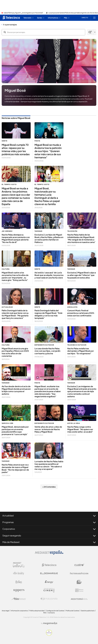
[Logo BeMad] (79, 582)
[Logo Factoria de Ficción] (79, 573)
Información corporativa (19, 611)
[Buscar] (90, 32)
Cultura (6, 269)
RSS (45, 613)
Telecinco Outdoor (77, 345)
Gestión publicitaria (88, 611)
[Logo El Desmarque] (49, 573)
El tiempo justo (9, 184)
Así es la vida (74, 423)
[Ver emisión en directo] (84, 18)
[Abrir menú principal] (94, 18)
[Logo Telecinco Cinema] (49, 590)
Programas (49, 522)
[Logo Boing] (19, 582)
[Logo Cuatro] (79, 565)
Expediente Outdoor (44, 345)
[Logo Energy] (49, 582)
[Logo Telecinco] (49, 565)
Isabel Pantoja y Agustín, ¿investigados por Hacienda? (23, 13)
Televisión (72, 231)
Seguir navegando (49, 536)
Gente (4, 141)
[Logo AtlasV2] (19, 599)
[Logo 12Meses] (79, 590)
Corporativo (49, 529)
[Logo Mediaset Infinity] (19, 565)
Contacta (51, 613)
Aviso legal (6, 611)
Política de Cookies (72, 611)
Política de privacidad (37, 611)
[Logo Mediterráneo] (79, 599)
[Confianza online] (49, 635)
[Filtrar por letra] (95, 32)
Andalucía (72, 307)
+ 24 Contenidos (49, 487)
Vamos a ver (7, 423)
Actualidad (7, 307)
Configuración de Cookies (55, 611)
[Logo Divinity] (19, 573)
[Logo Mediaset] (49, 554)
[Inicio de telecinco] (11, 18)
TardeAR (38, 231)
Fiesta (37, 141)
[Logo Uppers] (19, 590)
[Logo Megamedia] (50, 623)
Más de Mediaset (49, 542)
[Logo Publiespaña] (49, 599)
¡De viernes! (7, 231)
